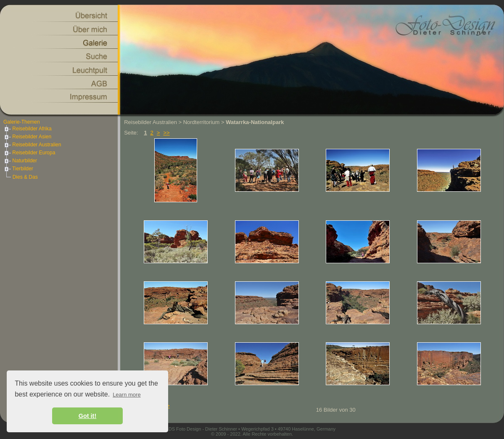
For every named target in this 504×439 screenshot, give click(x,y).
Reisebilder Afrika (28, 129)
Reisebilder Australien (32, 145)
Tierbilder (18, 169)
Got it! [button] (87, 416)
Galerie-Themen (22, 122)
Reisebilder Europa (29, 153)
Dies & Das (25, 177)
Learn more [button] (127, 395)
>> (166, 133)
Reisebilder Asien (27, 137)
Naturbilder (20, 161)
